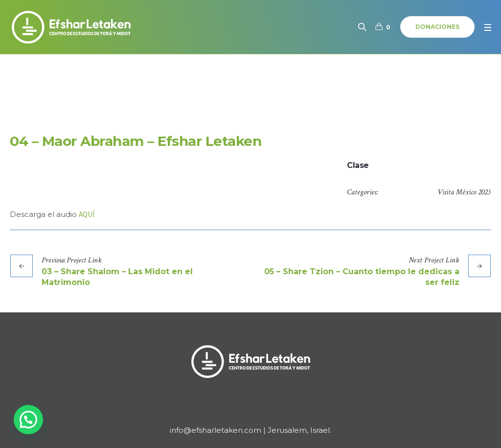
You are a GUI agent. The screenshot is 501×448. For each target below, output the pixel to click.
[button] (28, 420)
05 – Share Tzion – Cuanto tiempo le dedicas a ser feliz (362, 277)
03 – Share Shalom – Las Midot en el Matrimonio (117, 277)
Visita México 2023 (464, 192)
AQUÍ (87, 214)
